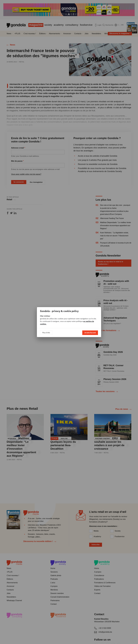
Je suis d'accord (90, 333)
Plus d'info (46, 333)
